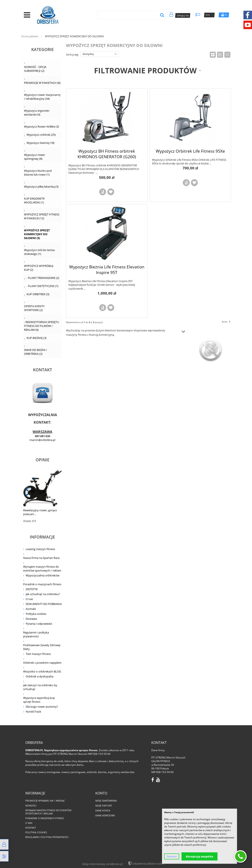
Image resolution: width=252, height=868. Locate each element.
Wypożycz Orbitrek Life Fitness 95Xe (190, 151)
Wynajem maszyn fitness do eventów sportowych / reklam (42, 569)
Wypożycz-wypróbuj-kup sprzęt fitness (39, 700)
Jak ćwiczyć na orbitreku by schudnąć (40, 687)
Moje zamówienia (106, 801)
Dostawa (31, 619)
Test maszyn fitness (38, 654)
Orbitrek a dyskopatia (40, 676)
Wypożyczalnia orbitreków (43, 575)
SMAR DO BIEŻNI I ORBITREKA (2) (35, 352)
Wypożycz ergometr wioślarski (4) (37, 113)
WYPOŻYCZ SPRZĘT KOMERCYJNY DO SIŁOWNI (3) (37, 234)
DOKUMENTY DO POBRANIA (44, 604)
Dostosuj (172, 856)
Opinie (43, 460)
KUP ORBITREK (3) (38, 294)
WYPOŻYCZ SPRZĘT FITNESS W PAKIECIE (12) (42, 216)
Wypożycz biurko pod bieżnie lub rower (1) (38, 173)
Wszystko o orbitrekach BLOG (42, 671)
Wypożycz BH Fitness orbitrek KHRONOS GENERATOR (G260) (107, 154)
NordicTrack (33, 712)
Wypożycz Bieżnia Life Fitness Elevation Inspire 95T (107, 270)
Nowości (31, 806)
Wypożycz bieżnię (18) (40, 143)
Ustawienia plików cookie (148, 863)
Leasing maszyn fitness (40, 549)
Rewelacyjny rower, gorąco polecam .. (40, 512)
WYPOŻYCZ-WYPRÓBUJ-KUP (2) (39, 268)
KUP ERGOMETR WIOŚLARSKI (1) (34, 200)
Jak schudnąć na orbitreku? (43, 594)
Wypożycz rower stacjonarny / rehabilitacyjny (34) (42, 97)
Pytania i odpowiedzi (39, 624)
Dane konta (103, 810)
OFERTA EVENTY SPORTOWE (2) (34, 308)
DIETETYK (32, 589)
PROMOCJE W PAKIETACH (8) (42, 83)
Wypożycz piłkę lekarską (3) (41, 187)
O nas (29, 599)
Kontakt (31, 609)
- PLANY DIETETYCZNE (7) (42, 286)
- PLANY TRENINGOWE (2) (43, 278)
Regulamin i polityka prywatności (36, 634)
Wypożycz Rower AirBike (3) (41, 126)
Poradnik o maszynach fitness (42, 584)
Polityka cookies (36, 614)
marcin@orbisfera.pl (42, 440)
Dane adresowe (105, 815)
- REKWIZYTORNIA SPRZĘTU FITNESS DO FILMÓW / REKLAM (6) (41, 326)
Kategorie (43, 49)
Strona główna (30, 36)
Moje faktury (104, 806)
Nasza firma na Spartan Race (41, 558)
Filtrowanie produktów (145, 70)
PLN (209, 15)
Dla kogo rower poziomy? (42, 707)
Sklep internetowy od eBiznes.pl (102, 864)
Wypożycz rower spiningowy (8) (34, 157)
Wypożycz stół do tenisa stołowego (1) (39, 252)
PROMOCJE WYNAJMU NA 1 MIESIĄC (45, 801)
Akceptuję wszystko (199, 856)
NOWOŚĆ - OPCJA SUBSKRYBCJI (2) (35, 69)
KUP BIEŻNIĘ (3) (37, 338)
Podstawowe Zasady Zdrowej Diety (42, 647)
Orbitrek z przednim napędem (42, 663)
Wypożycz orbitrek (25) (41, 135)
